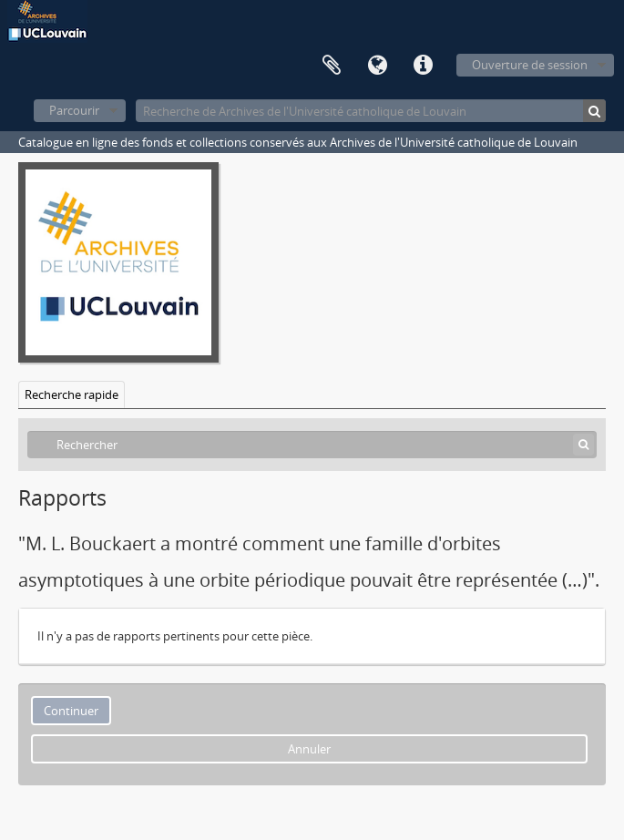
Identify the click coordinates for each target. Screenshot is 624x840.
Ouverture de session (530, 65)
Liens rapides (423, 66)
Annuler (309, 749)
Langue (377, 66)
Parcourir (74, 110)
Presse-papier (332, 66)
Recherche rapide (72, 394)
